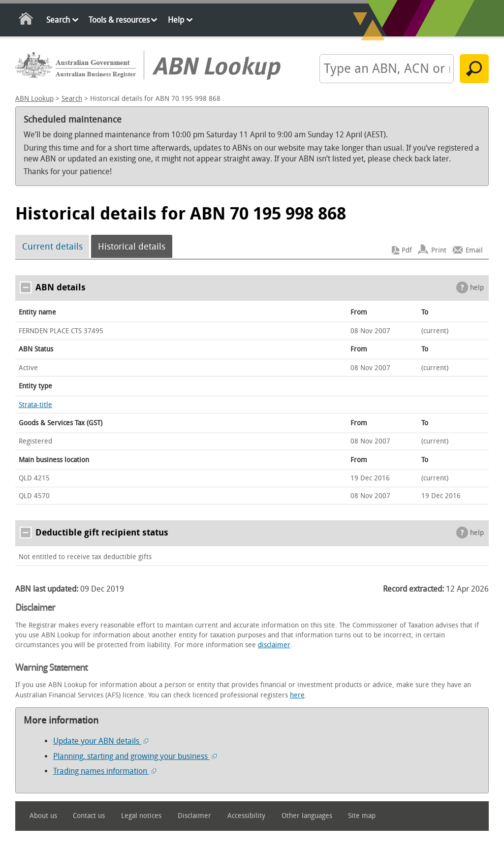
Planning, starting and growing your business (135, 756)
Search (58, 20)
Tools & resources (119, 20)
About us (43, 816)
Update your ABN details (101, 741)
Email (474, 250)
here (297, 695)
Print (439, 250)
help (477, 288)
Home (26, 20)
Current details (52, 247)
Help (176, 20)
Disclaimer (194, 816)
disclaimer (274, 645)
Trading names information (105, 771)
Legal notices (141, 816)
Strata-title (35, 405)
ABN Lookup (34, 99)
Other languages (307, 816)
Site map (362, 816)
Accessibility (246, 816)
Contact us (89, 816)
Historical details (132, 247)
